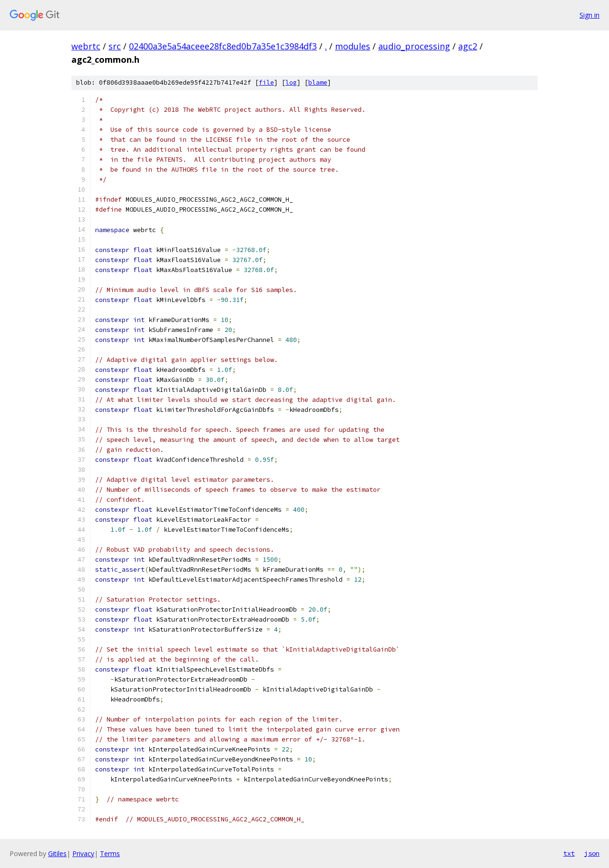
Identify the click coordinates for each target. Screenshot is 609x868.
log (291, 83)
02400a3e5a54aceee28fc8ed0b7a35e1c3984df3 (223, 46)
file (266, 83)
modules (353, 46)
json (592, 853)
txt (569, 853)
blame (318, 83)
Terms (110, 853)
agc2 (468, 46)
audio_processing (414, 46)
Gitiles (57, 853)
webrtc (86, 46)
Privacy (83, 853)
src (115, 46)
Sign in (589, 15)
